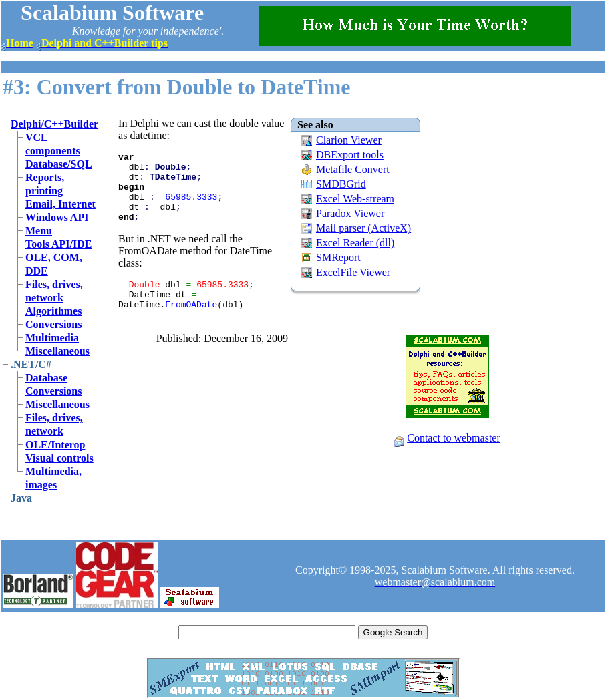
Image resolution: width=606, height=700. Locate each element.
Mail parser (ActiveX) (363, 228)
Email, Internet (60, 204)
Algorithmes (53, 311)
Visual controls (59, 458)
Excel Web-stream (355, 199)
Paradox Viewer (350, 213)
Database (46, 378)
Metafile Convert (353, 169)
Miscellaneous (57, 351)
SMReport (338, 257)
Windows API (57, 217)
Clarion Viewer (349, 140)
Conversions (53, 324)
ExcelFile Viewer (353, 272)
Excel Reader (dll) (355, 243)
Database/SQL (59, 164)
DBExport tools (350, 155)
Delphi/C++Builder (54, 124)
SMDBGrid (341, 184)
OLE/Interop (55, 445)
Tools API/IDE (58, 244)
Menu (39, 231)
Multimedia (52, 338)
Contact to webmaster (454, 438)
